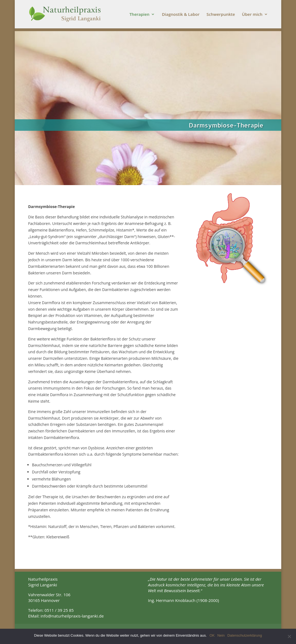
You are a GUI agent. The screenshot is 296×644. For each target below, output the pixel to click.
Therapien (140, 15)
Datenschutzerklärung (245, 635)
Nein (221, 635)
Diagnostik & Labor (181, 15)
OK (212, 635)
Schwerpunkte (221, 15)
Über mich (252, 15)
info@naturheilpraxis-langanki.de (72, 616)
